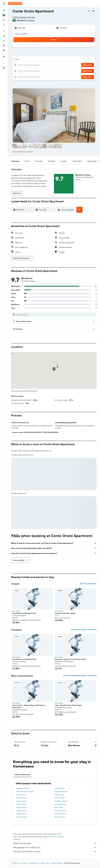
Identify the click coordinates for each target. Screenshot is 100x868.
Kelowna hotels (22, 817)
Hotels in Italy (45, 863)
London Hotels (21, 801)
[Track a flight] (4, 41)
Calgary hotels (21, 814)
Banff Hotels (59, 807)
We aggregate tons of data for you (55, 847)
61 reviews (31, 20)
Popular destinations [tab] (23, 775)
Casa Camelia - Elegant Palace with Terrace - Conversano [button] (29, 706)
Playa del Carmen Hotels (25, 792)
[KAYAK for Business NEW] (4, 50)
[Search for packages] (4, 25)
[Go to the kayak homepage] (15, 4)
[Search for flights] (4, 10)
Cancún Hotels (60, 798)
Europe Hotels (34, 863)
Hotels (25, 863)
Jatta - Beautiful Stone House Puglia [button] (68, 705)
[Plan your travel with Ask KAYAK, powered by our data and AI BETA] (4, 31)
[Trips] (4, 57)
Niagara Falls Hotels (61, 792)
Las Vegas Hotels (60, 804)
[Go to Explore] (4, 36)
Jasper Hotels (59, 795)
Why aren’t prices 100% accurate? (55, 851)
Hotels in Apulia (57, 863)
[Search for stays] (4, 15)
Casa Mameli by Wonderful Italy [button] (24, 613)
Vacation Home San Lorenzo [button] (65, 613)
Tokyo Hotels (21, 795)
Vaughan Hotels (22, 807)
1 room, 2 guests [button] (21, 34)
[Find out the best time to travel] (4, 45)
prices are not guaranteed (56, 837)
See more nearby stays (88, 584)
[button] (4, 4)
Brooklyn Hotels (22, 798)
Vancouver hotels (60, 811)
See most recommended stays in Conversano (80, 676)
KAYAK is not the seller (55, 843)
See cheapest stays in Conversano (84, 630)
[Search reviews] (56, 315)
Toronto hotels (21, 811)
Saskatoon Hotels (22, 788)
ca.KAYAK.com (15, 863)
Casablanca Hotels (61, 801)
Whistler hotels (60, 817)
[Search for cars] (4, 20)
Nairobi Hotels (21, 804)
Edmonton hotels (60, 814)
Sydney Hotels (60, 788)
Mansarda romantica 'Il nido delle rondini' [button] (70, 659)
